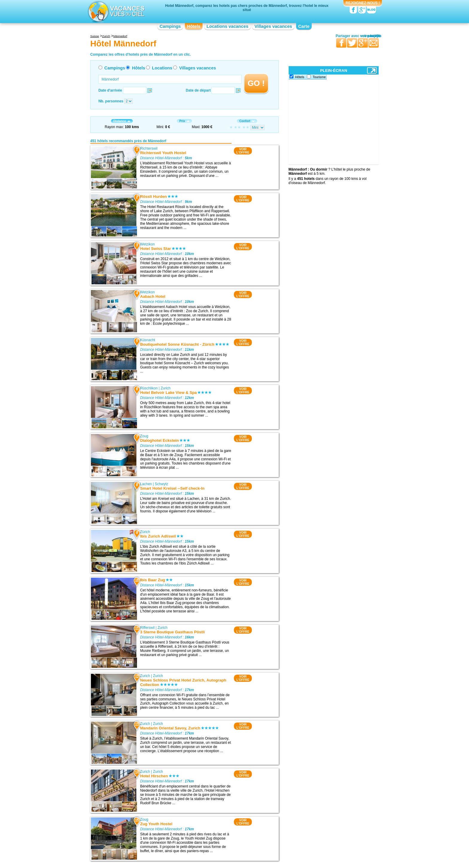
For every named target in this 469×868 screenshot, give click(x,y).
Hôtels (194, 26)
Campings (170, 26)
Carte (304, 26)
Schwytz (162, 484)
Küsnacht (147, 340)
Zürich (145, 532)
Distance (122, 121)
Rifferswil (147, 628)
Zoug (144, 436)
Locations (162, 68)
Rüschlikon (149, 388)
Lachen (146, 484)
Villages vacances (273, 26)
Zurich (166, 388)
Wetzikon (147, 244)
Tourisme (319, 77)
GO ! (256, 83)
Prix (184, 121)
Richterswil (149, 148)
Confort (247, 121)
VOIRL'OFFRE (243, 151)
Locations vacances (227, 26)
